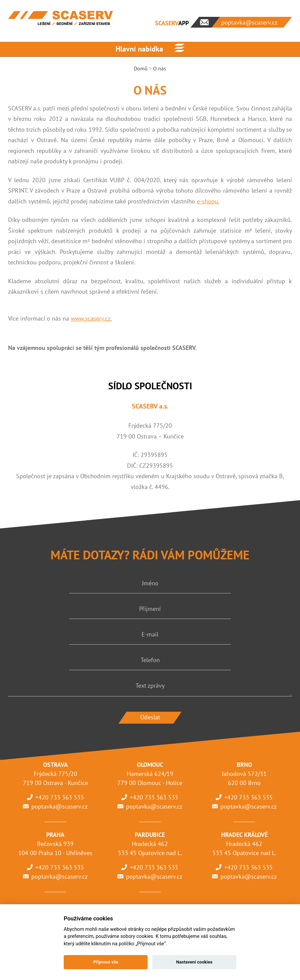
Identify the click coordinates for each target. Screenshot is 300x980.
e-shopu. (208, 201)
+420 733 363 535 (60, 797)
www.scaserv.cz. (91, 318)
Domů (141, 68)
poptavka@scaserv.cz (59, 806)
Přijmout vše (106, 962)
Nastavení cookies (194, 962)
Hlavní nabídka (139, 49)
